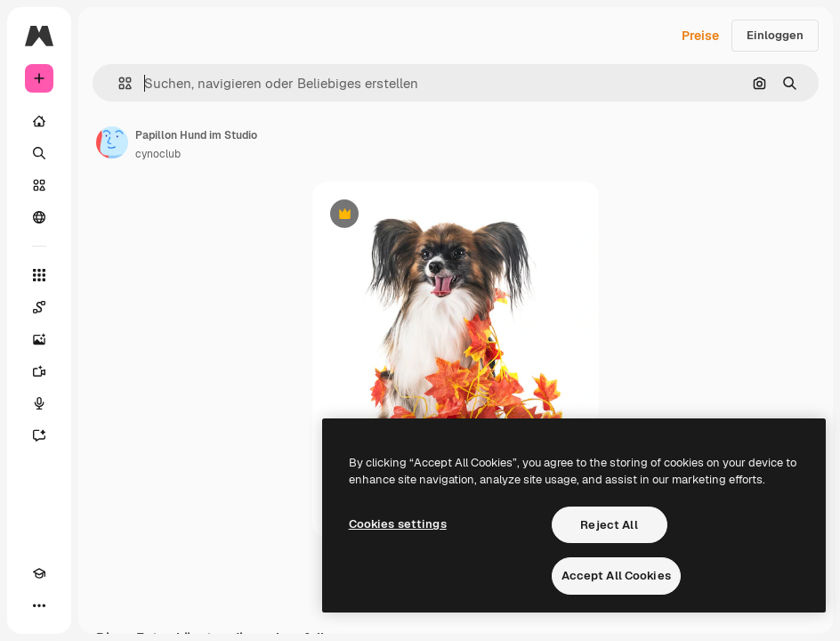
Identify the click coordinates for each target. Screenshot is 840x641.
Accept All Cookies (616, 576)
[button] (118, 83)
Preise (700, 36)
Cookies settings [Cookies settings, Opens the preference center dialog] (398, 524)
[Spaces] (39, 307)
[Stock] (39, 185)
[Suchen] (39, 153)
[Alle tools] (39, 275)
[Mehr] (39, 605)
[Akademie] (39, 573)
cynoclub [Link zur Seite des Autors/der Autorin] (158, 154)
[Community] (39, 217)
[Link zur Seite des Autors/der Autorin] (112, 142)
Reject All (609, 525)
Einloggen (775, 35)
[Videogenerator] (39, 371)
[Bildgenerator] (39, 339)
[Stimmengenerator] (39, 403)
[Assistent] (39, 435)
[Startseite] (39, 121)
